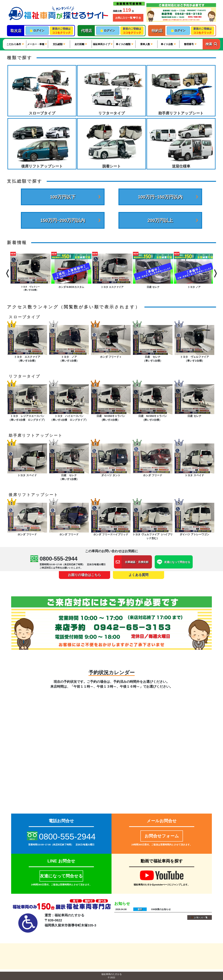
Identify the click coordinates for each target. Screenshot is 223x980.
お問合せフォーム (162, 836)
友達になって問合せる (61, 876)
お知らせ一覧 (200, 917)
